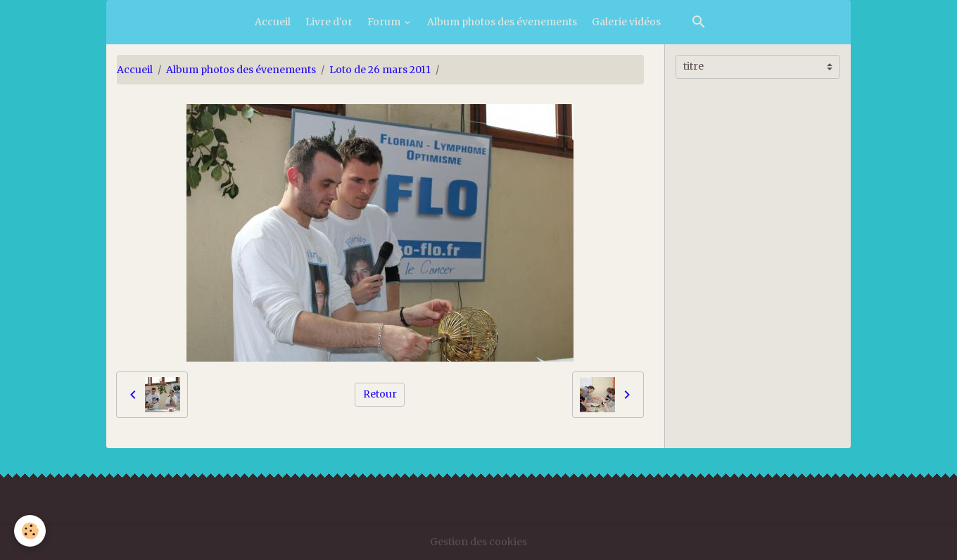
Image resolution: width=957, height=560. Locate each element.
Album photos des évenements (502, 22)
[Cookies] (30, 531)
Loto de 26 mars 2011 (380, 70)
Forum (385, 22)
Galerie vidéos (626, 22)
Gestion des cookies (479, 542)
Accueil (273, 22)
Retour (380, 394)
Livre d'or (329, 22)
